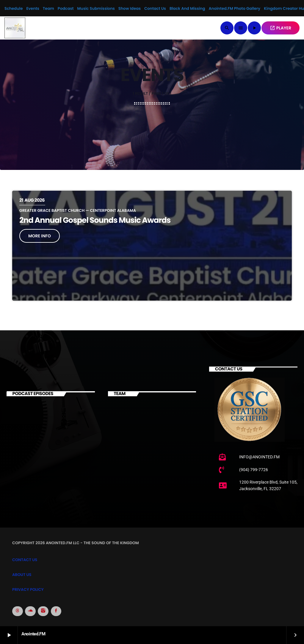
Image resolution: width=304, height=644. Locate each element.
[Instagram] (43, 611)
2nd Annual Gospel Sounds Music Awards (95, 220)
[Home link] (15, 28)
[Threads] (18, 611)
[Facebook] (56, 611)
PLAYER (281, 28)
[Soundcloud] (30, 611)
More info (40, 236)
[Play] (254, 28)
